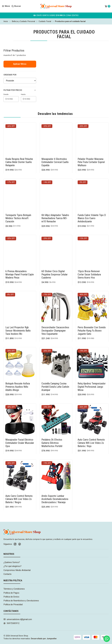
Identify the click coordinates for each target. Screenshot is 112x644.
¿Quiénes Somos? (12, 562)
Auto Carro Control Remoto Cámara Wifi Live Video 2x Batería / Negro (19, 487)
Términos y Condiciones (14, 589)
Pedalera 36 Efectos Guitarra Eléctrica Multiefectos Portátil (52, 430)
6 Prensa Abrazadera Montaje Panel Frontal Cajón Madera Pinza (20, 262)
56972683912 (11, 623)
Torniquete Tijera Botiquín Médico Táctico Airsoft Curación (18, 206)
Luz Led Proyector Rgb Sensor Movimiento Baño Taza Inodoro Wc (18, 318)
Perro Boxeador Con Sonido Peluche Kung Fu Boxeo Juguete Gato (92, 318)
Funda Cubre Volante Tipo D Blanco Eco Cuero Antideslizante (92, 206)
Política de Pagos (11, 593)
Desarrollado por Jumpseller (44, 639)
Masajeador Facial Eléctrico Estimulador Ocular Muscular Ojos (20, 430)
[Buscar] (16, 6)
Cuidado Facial (45, 21)
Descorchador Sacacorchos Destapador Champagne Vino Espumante (55, 318)
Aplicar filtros (20, 64)
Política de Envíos (11, 597)
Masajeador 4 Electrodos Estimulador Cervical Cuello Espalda (55, 162)
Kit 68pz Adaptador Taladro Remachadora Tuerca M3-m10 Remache (55, 206)
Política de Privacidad (13, 604)
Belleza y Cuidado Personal (23, 21)
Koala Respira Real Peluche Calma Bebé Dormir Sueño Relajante (19, 162)
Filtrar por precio (20, 90)
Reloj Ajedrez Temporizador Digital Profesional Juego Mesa (92, 374)
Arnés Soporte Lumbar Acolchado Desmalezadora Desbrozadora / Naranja (55, 487)
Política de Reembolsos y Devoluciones (21, 601)
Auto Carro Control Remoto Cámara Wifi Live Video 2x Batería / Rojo (91, 430)
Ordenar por (10, 75)
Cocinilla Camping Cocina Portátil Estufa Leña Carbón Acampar (55, 374)
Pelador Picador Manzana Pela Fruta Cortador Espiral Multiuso (91, 162)
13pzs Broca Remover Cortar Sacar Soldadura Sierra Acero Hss (89, 262)
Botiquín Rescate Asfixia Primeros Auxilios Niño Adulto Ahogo (18, 374)
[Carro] (108, 6)
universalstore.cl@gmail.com (18, 619)
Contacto (7, 574)
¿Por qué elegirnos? (12, 566)
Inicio (6, 21)
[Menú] (6, 6)
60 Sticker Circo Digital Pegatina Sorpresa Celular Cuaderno (55, 262)
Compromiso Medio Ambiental (17, 570)
